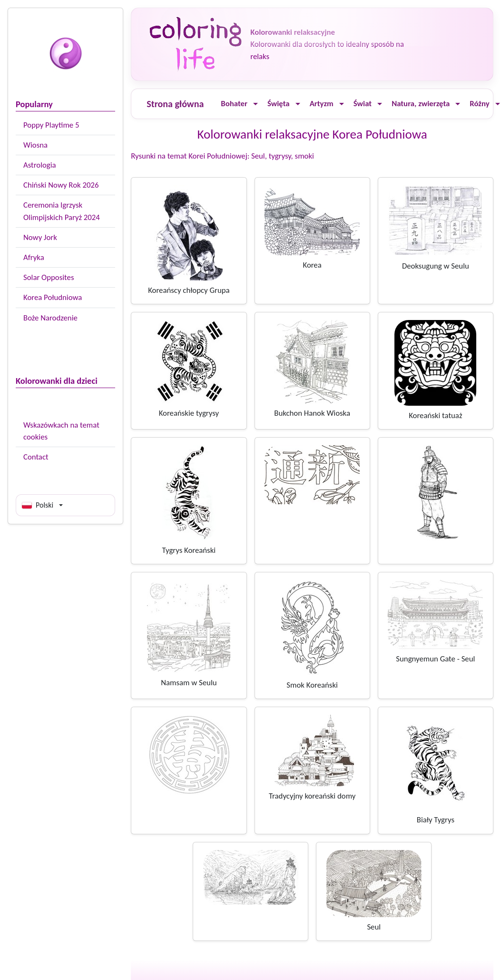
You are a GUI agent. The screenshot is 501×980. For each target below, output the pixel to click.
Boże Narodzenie (50, 318)
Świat (363, 104)
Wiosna (35, 145)
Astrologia (40, 165)
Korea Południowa (53, 297)
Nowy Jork (40, 237)
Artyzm (322, 104)
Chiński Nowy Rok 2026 (61, 185)
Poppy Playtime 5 (51, 125)
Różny (479, 104)
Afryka (34, 257)
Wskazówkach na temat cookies (61, 431)
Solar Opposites (49, 277)
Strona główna (175, 104)
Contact (36, 457)
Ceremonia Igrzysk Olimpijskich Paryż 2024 (62, 211)
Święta (279, 104)
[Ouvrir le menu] (255, 104)
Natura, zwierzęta (421, 104)
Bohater (234, 104)
